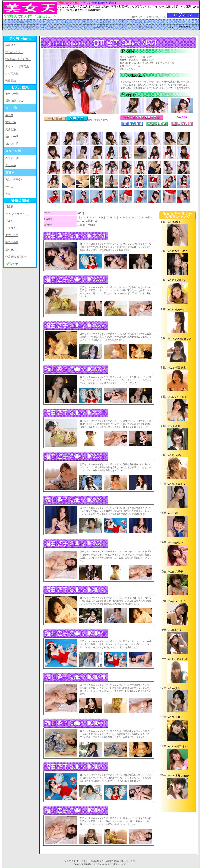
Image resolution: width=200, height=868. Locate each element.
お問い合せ (12, 264)
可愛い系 (11, 122)
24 (92, 221)
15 (129, 218)
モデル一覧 (104, 22)
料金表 (9, 207)
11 (111, 218)
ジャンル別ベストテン (180, 22)
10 (107, 218)
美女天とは (23, 22)
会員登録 (11, 81)
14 (124, 218)
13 (120, 218)
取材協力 (11, 249)
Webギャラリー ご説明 (64, 27)
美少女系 (11, 129)
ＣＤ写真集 (12, 74)
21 (79, 221)
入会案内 (64, 22)
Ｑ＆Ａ (9, 221)
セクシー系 (12, 137)
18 (142, 218)
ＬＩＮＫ (11, 228)
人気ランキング (142, 22)
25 (96, 221)
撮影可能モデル (14, 101)
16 (133, 218)
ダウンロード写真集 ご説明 (23, 27)
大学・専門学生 (14, 180)
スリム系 (11, 165)
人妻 (8, 194)
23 (87, 221)
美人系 (9, 115)
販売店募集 (12, 242)
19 (146, 218)
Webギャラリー (14, 52)
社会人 (9, 187)
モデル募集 (12, 235)
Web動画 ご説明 (104, 27)
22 (83, 221)
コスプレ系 (12, 144)
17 (137, 218)
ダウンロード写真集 (17, 66)
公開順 (92, 225)
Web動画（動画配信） (18, 59)
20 (151, 218)
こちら (163, 17)
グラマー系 (12, 158)
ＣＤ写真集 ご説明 (142, 27)
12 (115, 218)
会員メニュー (13, 45)
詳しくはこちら (127, 69)
